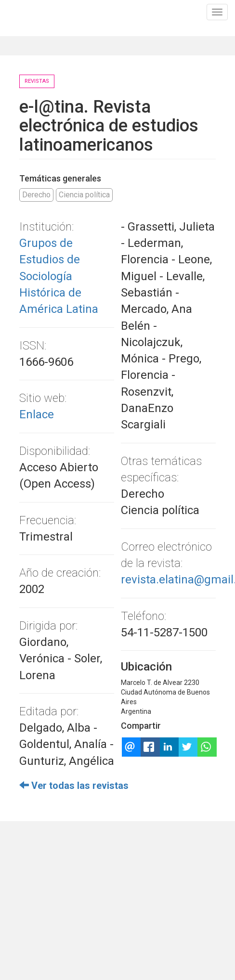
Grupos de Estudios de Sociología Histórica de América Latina (59, 276)
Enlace (37, 414)
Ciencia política (84, 195)
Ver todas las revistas (74, 786)
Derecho (36, 195)
